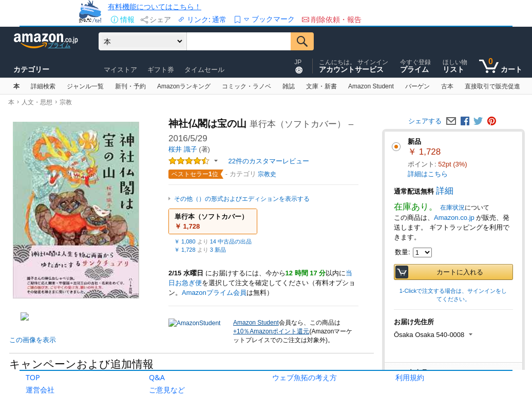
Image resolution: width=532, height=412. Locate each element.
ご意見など (167, 390)
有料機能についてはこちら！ (155, 6)
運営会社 (40, 390)
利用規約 (410, 377)
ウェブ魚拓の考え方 (305, 377)
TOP (33, 377)
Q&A (157, 377)
